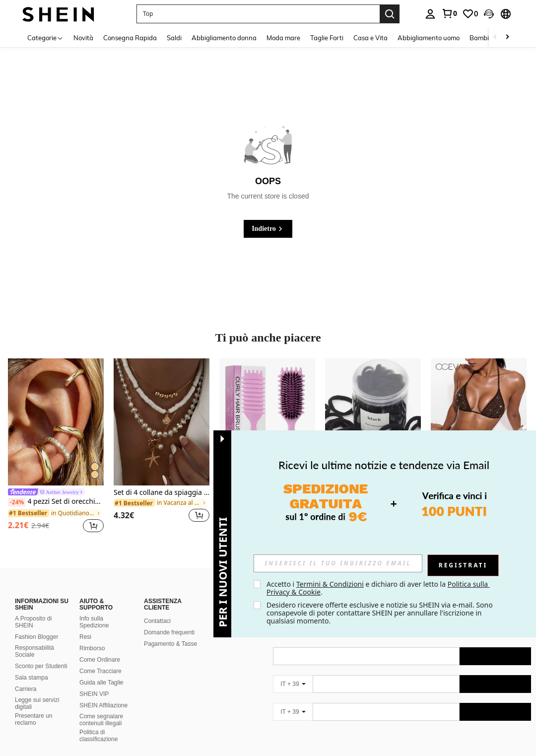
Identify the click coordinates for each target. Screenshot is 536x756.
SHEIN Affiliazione (103, 693)
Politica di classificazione (99, 724)
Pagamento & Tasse (170, 632)
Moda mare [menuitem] (283, 38)
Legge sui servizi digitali (37, 691)
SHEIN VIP (94, 682)
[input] (338, 563)
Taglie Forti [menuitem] (327, 38)
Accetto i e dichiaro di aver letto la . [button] (378, 588)
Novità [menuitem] (83, 38)
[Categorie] (45, 37)
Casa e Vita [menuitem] (370, 38)
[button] (258, 14)
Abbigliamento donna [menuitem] (224, 38)
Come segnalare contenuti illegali (101, 708)
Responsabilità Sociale (34, 639)
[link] (449, 13)
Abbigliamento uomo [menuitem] (429, 38)
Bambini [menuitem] (482, 38)
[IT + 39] (293, 672)
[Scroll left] (495, 37)
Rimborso (92, 636)
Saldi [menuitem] (174, 38)
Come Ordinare (100, 648)
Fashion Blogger (36, 625)
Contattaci (157, 609)
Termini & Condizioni (330, 584)
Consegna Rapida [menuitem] (130, 38)
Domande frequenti (169, 620)
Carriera (26, 677)
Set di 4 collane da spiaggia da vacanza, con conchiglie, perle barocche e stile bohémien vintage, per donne (162, 493)
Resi (85, 625)
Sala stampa (32, 666)
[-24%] (17, 502)
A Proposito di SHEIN (33, 610)
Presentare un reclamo (33, 707)
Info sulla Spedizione (94, 610)
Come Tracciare (100, 659)
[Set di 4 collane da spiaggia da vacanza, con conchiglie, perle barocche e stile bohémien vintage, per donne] (162, 422)
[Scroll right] (507, 37)
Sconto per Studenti (41, 654)
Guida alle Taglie (101, 671)
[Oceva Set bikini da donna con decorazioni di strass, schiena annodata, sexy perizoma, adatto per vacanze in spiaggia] (479, 422)
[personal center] (430, 14)
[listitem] (56, 447)
